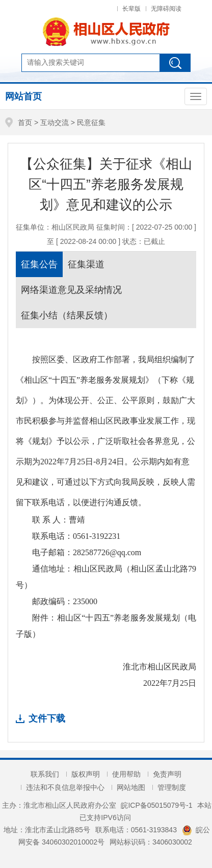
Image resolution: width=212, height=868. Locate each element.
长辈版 (131, 9)
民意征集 (91, 122)
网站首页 (23, 96)
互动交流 (55, 122)
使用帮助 (126, 774)
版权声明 (86, 774)
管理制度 (172, 787)
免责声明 (167, 774)
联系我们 (45, 774)
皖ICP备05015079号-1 (156, 805)
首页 (25, 122)
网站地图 (131, 787)
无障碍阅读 (166, 9)
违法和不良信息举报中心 (65, 787)
